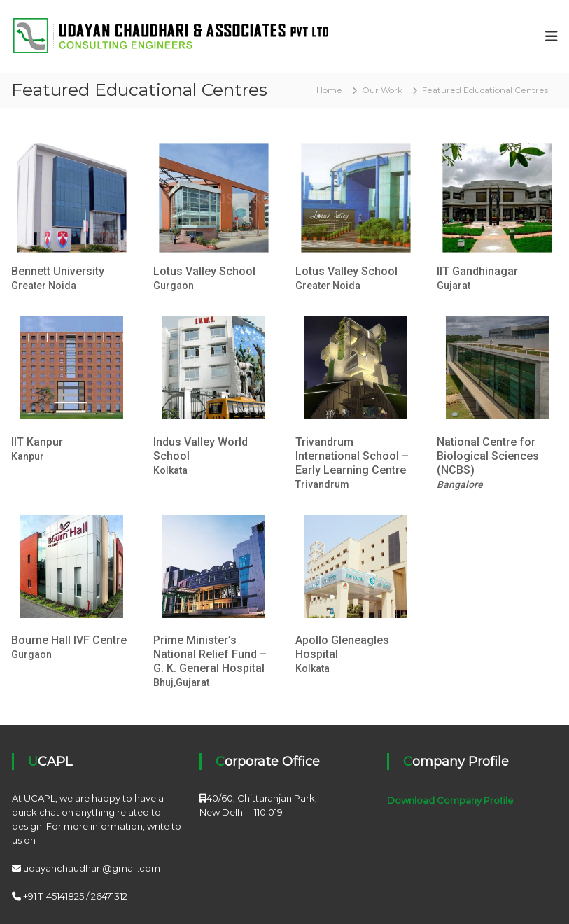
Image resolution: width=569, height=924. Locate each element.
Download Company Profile (450, 800)
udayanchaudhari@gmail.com (92, 868)
